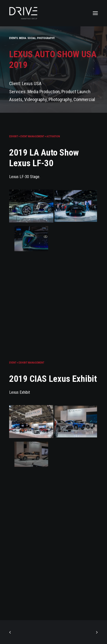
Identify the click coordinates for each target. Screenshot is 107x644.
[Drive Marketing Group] (53, 13)
